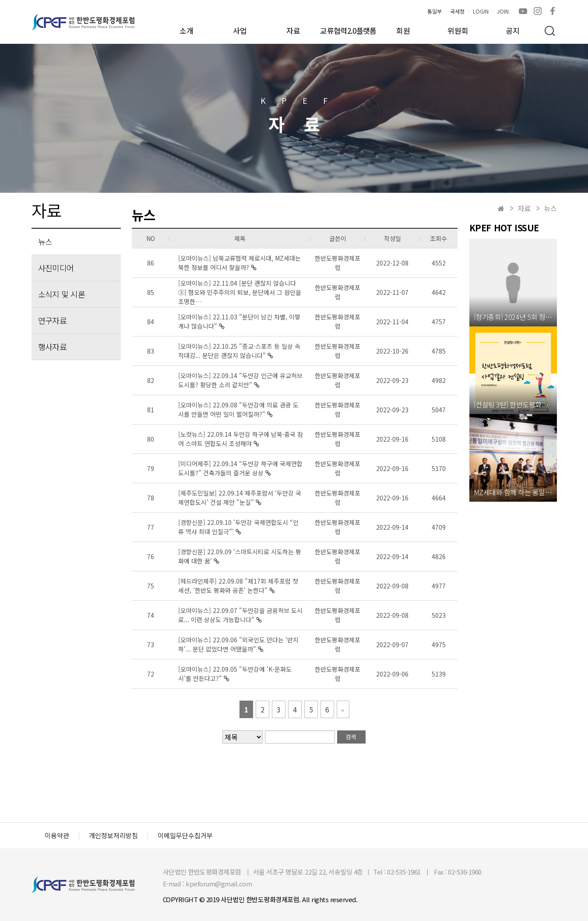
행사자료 (53, 347)
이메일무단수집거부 (185, 836)
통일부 (435, 11)
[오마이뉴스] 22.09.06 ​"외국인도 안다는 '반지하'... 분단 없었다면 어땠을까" (238, 644)
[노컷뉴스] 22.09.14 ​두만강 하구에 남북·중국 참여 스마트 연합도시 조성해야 (241, 439)
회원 (403, 30)
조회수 (438, 238)
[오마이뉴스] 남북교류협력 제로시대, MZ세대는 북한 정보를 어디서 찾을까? (239, 263)
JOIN (503, 11)
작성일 (393, 238)
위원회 (458, 30)
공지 (513, 30)
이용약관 (57, 836)
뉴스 (45, 241)
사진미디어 (56, 268)
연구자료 (53, 320)
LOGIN (481, 11)
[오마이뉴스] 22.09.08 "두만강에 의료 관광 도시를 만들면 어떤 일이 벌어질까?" (238, 409)
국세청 (457, 11)
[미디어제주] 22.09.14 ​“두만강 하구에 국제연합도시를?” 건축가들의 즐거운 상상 (240, 468)
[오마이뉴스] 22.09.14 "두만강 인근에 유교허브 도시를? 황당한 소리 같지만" (240, 380)
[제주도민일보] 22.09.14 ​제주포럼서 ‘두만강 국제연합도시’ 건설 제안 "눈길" (240, 498)
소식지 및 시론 (62, 294)
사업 (240, 30)
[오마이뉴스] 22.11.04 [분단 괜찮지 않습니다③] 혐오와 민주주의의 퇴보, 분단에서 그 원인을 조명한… (240, 292)
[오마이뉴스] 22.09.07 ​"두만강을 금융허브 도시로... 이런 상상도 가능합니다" (240, 615)
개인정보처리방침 (113, 836)
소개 (187, 30)
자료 (293, 30)
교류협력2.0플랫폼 (348, 30)
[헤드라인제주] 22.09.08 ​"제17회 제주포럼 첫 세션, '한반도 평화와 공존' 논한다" (238, 586)
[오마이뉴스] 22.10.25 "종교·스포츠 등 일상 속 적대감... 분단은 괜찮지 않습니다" (239, 351)
